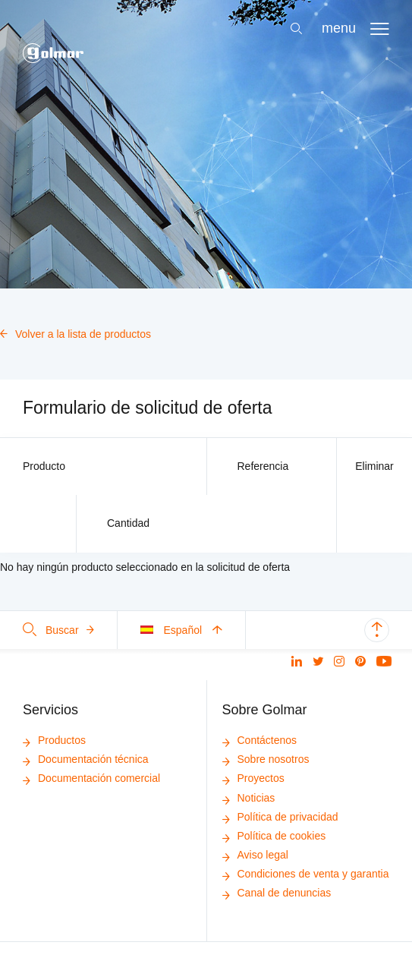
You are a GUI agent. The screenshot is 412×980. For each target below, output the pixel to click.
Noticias (249, 798)
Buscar (58, 630)
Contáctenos (260, 740)
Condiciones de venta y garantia (306, 874)
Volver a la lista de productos (75, 334)
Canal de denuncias (277, 893)
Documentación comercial (91, 778)
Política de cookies (274, 836)
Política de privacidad (280, 817)
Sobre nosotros (266, 759)
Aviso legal (255, 855)
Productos (54, 740)
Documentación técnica (86, 759)
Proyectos (253, 778)
